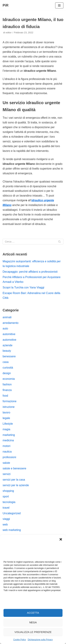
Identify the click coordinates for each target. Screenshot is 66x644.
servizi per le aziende (16, 485)
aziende (8, 345)
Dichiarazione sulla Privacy (40, 640)
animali (7, 317)
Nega (33, 622)
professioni (9, 457)
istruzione (9, 407)
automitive (9, 334)
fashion (7, 384)
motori (6, 446)
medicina (8, 440)
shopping (8, 491)
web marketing (12, 530)
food (5, 396)
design (7, 373)
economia (9, 379)
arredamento (11, 323)
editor (9, 33)
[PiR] (5, 5)
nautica (7, 452)
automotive (9, 340)
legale (6, 418)
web (5, 525)
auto (5, 328)
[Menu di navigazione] (59, 5)
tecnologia (9, 502)
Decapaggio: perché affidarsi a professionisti (30, 272)
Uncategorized (12, 513)
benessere (9, 356)
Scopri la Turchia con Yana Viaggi (23, 287)
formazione (10, 401)
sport (6, 496)
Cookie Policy (20, 640)
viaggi (6, 519)
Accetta (33, 613)
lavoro (6, 412)
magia (6, 429)
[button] (61, 539)
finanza (7, 390)
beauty (7, 351)
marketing (9, 435)
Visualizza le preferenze (33, 632)
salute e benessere (14, 468)
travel (6, 508)
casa (6, 362)
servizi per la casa (14, 480)
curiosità (8, 368)
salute (6, 463)
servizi (7, 474)
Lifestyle (8, 424)
